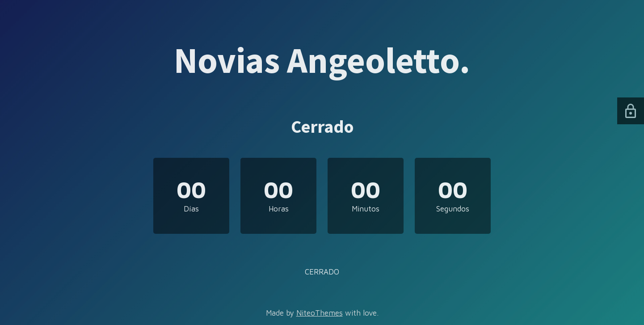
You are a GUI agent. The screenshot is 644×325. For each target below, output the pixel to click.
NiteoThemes (320, 313)
